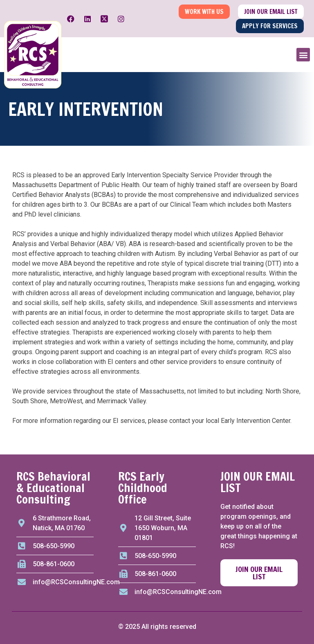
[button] (303, 55)
